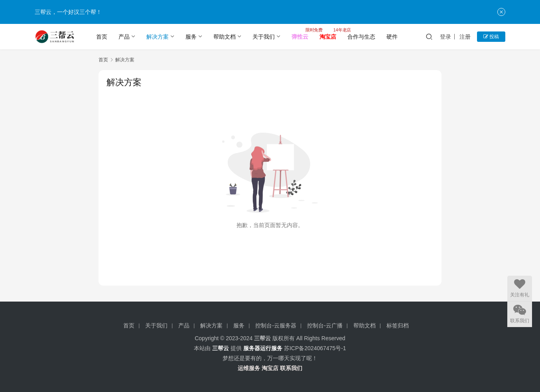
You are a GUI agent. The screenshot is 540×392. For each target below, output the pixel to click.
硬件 (392, 37)
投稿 (491, 37)
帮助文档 (225, 37)
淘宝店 (270, 368)
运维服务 (249, 368)
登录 (445, 37)
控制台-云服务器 (276, 325)
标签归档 (398, 325)
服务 (191, 37)
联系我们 (291, 368)
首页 (102, 37)
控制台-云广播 (325, 325)
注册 (465, 37)
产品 (124, 37)
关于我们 (264, 37)
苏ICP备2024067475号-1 (315, 348)
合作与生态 (361, 37)
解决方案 (158, 37)
